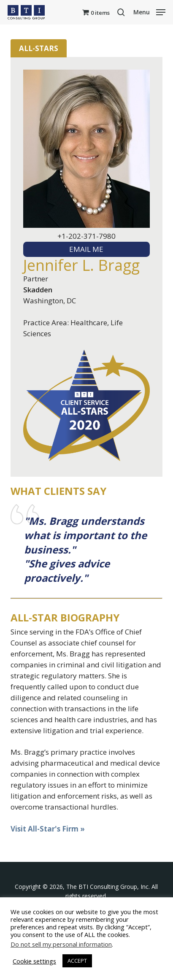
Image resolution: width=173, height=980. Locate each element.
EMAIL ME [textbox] (86, 249)
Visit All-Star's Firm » (48, 829)
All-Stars (39, 48)
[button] (149, 11)
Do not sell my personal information (61, 944)
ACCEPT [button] (77, 961)
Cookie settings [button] (34, 961)
